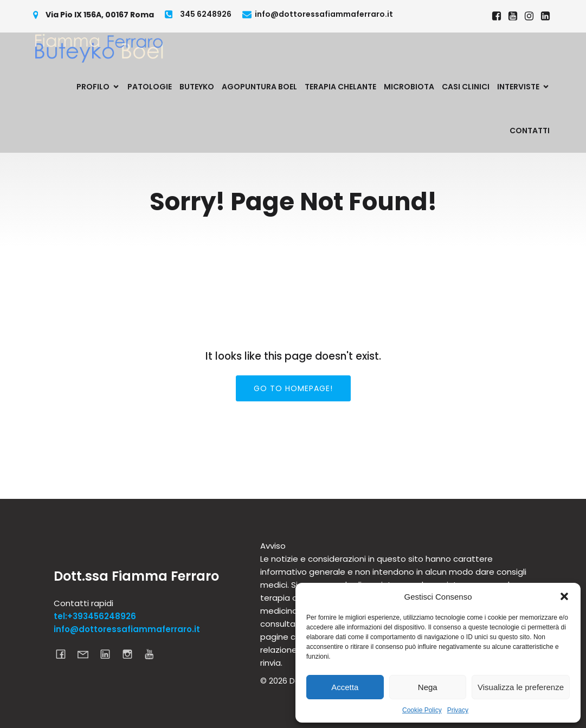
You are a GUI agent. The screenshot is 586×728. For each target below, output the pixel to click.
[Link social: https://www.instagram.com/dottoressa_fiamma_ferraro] (529, 16)
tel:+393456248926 (95, 616)
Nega (428, 687)
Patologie (150, 87)
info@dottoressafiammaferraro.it (127, 629)
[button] (564, 596)
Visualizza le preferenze (521, 687)
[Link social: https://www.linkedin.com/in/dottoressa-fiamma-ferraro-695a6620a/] (545, 16)
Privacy (458, 710)
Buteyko (197, 87)
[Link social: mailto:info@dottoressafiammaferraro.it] (87, 654)
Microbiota (409, 87)
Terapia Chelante (340, 87)
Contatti (530, 131)
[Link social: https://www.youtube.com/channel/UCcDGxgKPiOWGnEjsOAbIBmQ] (154, 654)
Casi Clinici (466, 87)
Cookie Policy (422, 710)
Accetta (345, 687)
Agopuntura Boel (259, 87)
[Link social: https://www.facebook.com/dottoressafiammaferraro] (497, 16)
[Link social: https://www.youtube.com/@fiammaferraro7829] (513, 16)
